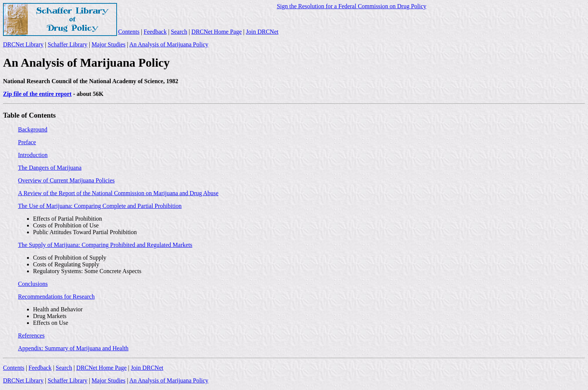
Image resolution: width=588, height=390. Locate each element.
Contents (129, 32)
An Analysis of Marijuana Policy (169, 44)
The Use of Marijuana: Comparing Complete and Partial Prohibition (100, 206)
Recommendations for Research (56, 297)
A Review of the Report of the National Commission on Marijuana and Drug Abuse (118, 193)
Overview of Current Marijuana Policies (66, 180)
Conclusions (33, 284)
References (31, 335)
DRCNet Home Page (216, 32)
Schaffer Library (67, 44)
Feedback (155, 32)
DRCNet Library (23, 44)
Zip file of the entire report (37, 94)
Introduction (33, 155)
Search (179, 32)
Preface (27, 142)
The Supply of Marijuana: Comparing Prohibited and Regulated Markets (105, 245)
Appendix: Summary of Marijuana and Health (73, 348)
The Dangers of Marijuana (50, 168)
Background (33, 129)
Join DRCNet (262, 32)
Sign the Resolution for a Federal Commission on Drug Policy (352, 6)
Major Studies (108, 44)
